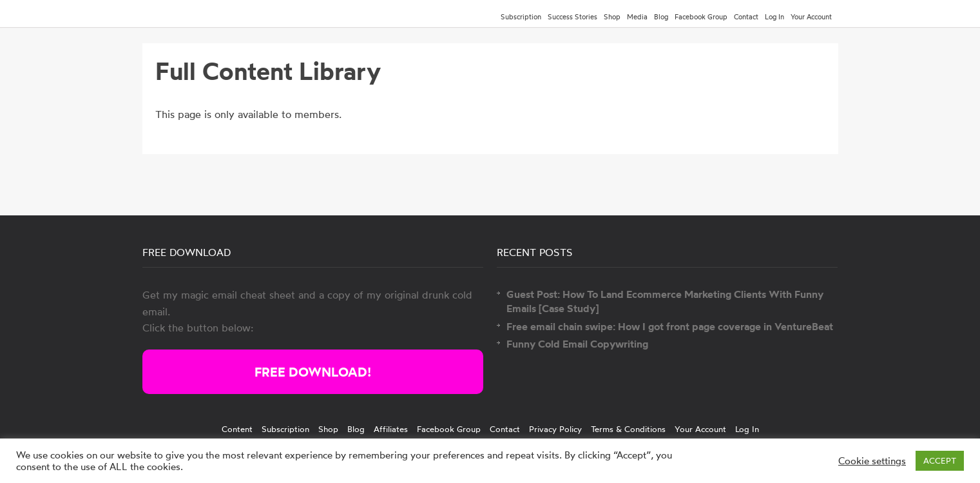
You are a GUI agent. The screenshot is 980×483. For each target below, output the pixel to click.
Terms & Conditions (628, 429)
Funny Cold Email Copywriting (577, 344)
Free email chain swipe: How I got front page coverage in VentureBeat (670, 326)
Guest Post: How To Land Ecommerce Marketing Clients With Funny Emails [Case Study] (665, 301)
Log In (774, 17)
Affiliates (391, 429)
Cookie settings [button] (872, 461)
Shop (612, 17)
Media (637, 17)
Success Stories (572, 17)
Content (237, 429)
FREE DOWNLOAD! (313, 372)
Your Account (811, 17)
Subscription (521, 17)
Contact (746, 17)
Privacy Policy (555, 429)
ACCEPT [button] (940, 460)
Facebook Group (701, 17)
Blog (661, 17)
